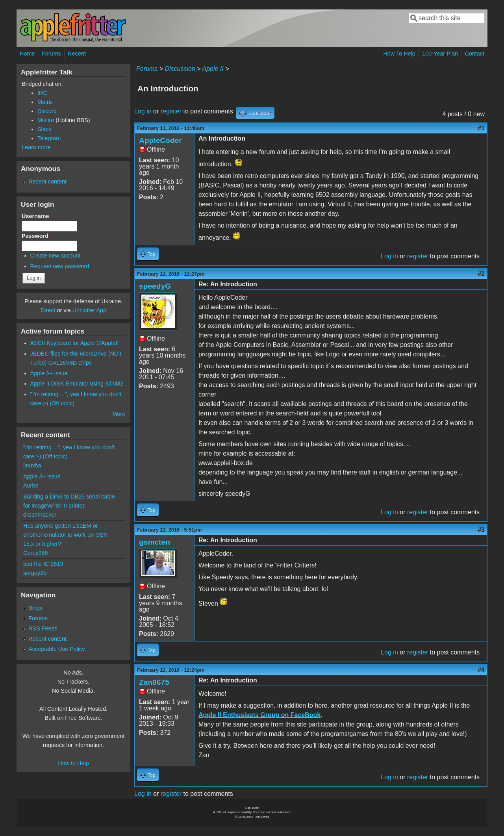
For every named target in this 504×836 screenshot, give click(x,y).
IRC (42, 93)
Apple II (213, 69)
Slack (44, 129)
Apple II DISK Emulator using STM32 (77, 384)
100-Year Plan (440, 54)
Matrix (45, 102)
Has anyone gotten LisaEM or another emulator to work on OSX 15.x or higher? (65, 535)
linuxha (32, 465)
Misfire (46, 120)
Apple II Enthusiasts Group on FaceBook (259, 715)
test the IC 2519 (43, 564)
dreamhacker (40, 515)
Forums (51, 54)
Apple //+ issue (49, 373)
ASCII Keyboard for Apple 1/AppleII (75, 343)
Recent (77, 54)
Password (37, 236)
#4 (481, 670)
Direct (48, 310)
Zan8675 (154, 682)
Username (37, 216)
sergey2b (35, 573)
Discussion (180, 69)
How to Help (73, 763)
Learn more (36, 147)
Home (27, 54)
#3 (481, 530)
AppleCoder (160, 140)
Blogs (35, 608)
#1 (481, 128)
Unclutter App (89, 310)
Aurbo (31, 486)
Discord (47, 111)
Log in (143, 111)
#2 (481, 274)
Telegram (49, 138)
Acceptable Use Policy (57, 649)
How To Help (399, 54)
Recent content (47, 182)
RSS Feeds (43, 628)
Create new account (56, 256)
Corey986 (35, 553)
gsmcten (155, 542)
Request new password (60, 266)
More (119, 414)
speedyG (155, 286)
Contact (474, 54)
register (171, 111)
